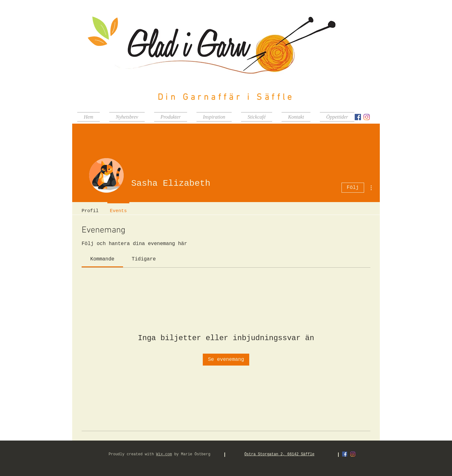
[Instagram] (367, 117)
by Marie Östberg (191, 454)
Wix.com (164, 454)
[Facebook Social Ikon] (358, 117)
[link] (102, 259)
